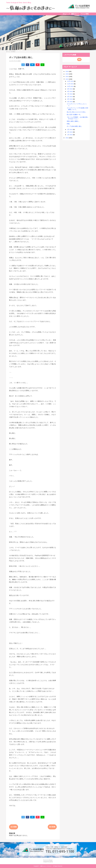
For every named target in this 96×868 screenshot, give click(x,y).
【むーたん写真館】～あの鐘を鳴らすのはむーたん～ (77, 118)
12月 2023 (70, 81)
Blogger (51, 860)
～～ (31, 8)
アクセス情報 (85, 14)
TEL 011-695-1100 (60, 851)
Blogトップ (66, 14)
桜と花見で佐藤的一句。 (74, 115)
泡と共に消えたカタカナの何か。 (77, 112)
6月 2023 (70, 97)
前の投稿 (52, 827)
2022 (67, 138)
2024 (67, 76)
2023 (67, 79)
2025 (67, 74)
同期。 (69, 124)
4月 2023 (70, 102)
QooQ (51, 862)
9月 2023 (70, 89)
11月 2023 (70, 84)
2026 (67, 71)
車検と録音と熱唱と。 (73, 121)
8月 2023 (70, 91)
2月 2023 (70, 132)
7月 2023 (70, 94)
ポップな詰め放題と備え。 (75, 126)
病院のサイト (75, 14)
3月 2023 (70, 129)
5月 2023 (70, 99)
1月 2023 (70, 135)
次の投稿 (14, 827)
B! (32, 65)
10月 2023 (70, 86)
